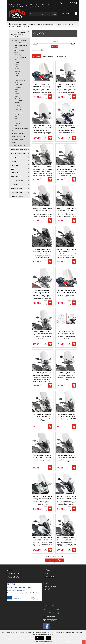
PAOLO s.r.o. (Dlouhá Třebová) (18, 7)
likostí (54, 587)
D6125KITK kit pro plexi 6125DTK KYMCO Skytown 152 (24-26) (43, 456)
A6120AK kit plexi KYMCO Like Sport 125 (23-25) (66, 374)
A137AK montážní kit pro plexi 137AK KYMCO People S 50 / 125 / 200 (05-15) (66, 292)
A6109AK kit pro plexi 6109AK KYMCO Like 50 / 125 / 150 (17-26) (66, 333)
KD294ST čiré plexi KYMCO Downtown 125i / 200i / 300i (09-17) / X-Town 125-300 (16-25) (66, 498)
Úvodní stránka (16, 24)
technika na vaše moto (64, 24)
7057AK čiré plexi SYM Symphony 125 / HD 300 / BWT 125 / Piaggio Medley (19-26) (43, 292)
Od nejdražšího (61, 56)
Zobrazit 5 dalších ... (55, 561)
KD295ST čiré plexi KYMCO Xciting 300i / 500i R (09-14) (43, 539)
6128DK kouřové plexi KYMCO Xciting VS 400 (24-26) (43, 250)
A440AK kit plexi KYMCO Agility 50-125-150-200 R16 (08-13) (43, 333)
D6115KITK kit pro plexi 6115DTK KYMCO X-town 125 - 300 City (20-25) (43, 415)
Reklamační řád (34, 5)
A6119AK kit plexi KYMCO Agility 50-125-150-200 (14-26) (43, 374)
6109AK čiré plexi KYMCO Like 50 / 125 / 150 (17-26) (66, 127)
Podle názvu (36, 56)
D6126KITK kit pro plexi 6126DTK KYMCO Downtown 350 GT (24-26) (66, 456)
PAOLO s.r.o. (49, 573)
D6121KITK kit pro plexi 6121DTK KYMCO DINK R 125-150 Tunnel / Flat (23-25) (66, 415)
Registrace (63, 3)
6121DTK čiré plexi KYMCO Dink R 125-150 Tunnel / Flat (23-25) (66, 168)
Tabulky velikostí (47, 5)
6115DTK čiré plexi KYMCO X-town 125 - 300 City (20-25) (42, 168)
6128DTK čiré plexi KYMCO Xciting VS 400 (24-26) (66, 250)
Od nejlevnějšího (48, 56)
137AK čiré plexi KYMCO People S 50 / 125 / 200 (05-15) (43, 86)
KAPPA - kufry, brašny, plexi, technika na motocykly (39, 24)
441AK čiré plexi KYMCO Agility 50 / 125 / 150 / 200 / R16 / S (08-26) (43, 127)
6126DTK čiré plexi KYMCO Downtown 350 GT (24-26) (66, 209)
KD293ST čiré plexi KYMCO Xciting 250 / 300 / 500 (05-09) (43, 498)
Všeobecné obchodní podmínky (18, 5)
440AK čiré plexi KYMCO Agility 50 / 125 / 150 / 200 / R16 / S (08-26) (66, 86)
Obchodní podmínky (15, 573)
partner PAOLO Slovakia (37, 7)
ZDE (51, 642)
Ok (48, 638)
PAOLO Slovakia (50, 577)
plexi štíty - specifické (15, 26)
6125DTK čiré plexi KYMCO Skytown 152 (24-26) (43, 209)
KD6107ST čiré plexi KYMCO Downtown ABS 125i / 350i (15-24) (66, 539)
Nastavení (40, 638)
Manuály (57, 5)
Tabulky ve (48, 587)
